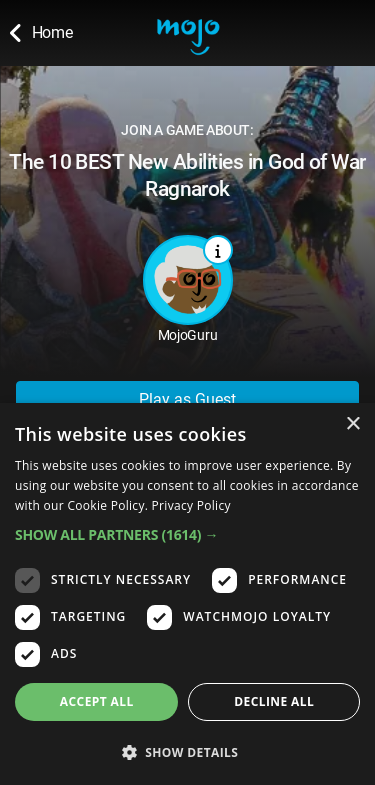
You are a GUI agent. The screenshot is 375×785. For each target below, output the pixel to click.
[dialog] (187, 594)
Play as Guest (187, 399)
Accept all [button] (97, 701)
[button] (187, 534)
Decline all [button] (274, 701)
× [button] (352, 424)
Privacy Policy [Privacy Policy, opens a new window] (191, 505)
